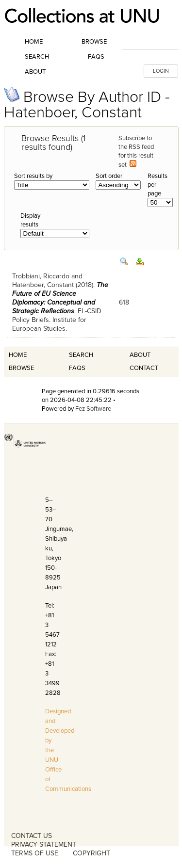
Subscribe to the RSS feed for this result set (136, 152)
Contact (144, 368)
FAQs (96, 57)
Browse (94, 42)
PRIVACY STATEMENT (44, 844)
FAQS (77, 368)
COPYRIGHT (91, 853)
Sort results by (33, 176)
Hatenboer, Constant (43, 285)
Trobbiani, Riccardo (41, 276)
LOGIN (161, 71)
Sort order (109, 176)
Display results (30, 220)
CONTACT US (32, 836)
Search (37, 57)
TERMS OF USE (35, 853)
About (35, 72)
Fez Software (93, 409)
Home (34, 42)
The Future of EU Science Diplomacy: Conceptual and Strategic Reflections (60, 298)
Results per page (157, 185)
